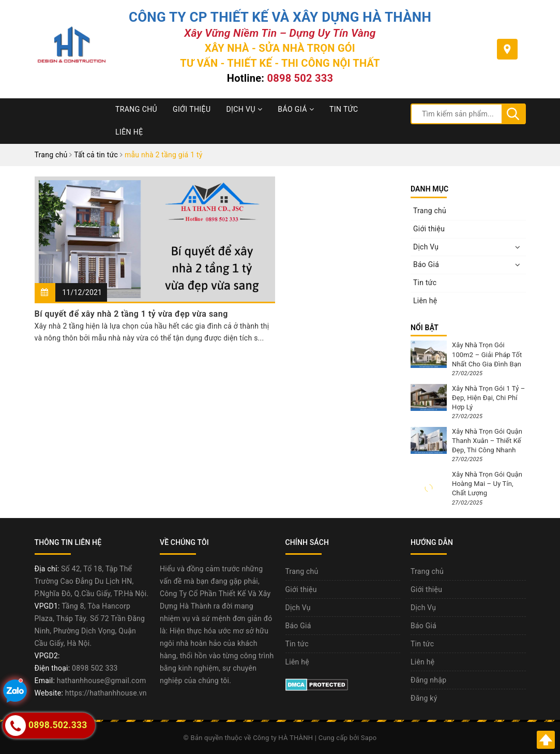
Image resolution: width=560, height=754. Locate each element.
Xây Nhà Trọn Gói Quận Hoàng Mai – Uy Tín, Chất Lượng (487, 484)
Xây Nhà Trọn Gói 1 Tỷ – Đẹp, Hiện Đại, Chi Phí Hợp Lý (488, 398)
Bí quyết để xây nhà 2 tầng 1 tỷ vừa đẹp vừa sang (131, 314)
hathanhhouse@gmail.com (102, 681)
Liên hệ (129, 132)
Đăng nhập (428, 680)
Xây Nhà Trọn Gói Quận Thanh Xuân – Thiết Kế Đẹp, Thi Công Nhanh (487, 441)
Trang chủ (136, 109)
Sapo (369, 738)
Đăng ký (424, 698)
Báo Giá (296, 109)
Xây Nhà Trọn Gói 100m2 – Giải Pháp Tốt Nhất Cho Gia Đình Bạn (487, 354)
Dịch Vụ (244, 109)
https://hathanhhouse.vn (106, 693)
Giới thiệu (192, 109)
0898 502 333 (300, 78)
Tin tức (344, 109)
